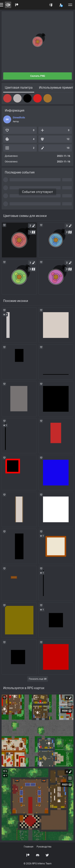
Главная (29, 847)
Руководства (44, 847)
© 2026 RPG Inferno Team (38, 864)
